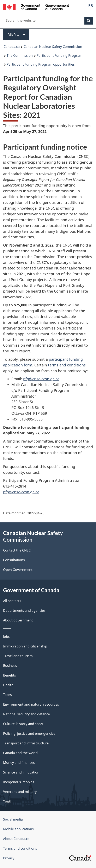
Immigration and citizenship (25, 646)
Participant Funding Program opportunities (41, 64)
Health (8, 685)
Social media (13, 819)
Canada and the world (20, 753)
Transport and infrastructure (26, 743)
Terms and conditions (20, 848)
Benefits (10, 675)
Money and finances (19, 763)
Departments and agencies (24, 611)
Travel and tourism (18, 656)
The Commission (20, 56)
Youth (8, 801)
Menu (17, 34)
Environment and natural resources (31, 704)
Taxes (7, 695)
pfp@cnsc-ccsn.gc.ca (41, 379)
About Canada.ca (16, 839)
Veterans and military (20, 792)
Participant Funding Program (59, 56)
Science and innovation (21, 772)
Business (10, 666)
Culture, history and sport (23, 724)
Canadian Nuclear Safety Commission (53, 47)
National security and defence (26, 714)
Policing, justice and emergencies (29, 733)
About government (18, 620)
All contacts (12, 601)
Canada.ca (12, 47)
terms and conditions (67, 365)
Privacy (9, 858)
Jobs (6, 637)
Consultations (14, 560)
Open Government (18, 570)
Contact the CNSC (17, 550)
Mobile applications (18, 829)
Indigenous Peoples (19, 782)
